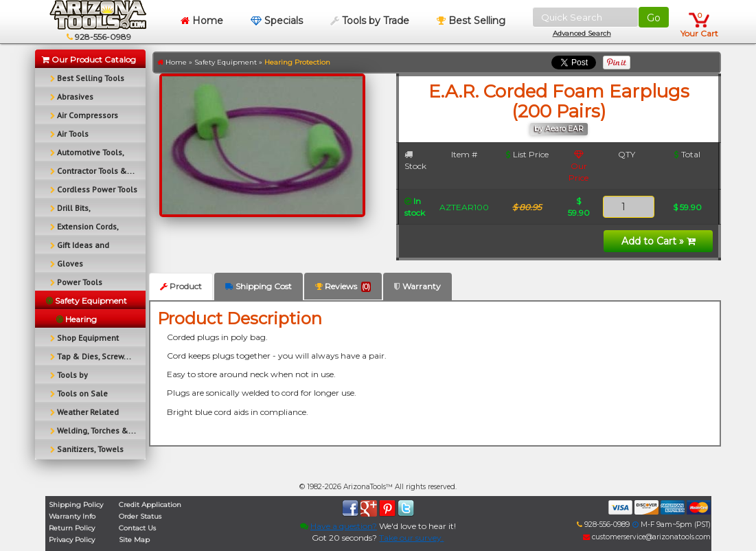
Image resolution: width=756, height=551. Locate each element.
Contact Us (137, 528)
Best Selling (471, 21)
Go (654, 18)
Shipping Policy (76, 505)
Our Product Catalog (89, 59)
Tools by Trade (370, 21)
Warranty (417, 286)
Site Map (134, 540)
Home (202, 21)
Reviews (343, 286)
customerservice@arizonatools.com (647, 537)
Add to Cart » (658, 241)
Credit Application (150, 505)
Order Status (140, 516)
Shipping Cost (259, 286)
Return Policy (72, 528)
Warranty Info (72, 516)
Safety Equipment (226, 62)
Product (181, 286)
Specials (277, 21)
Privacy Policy (72, 540)
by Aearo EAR (559, 129)
